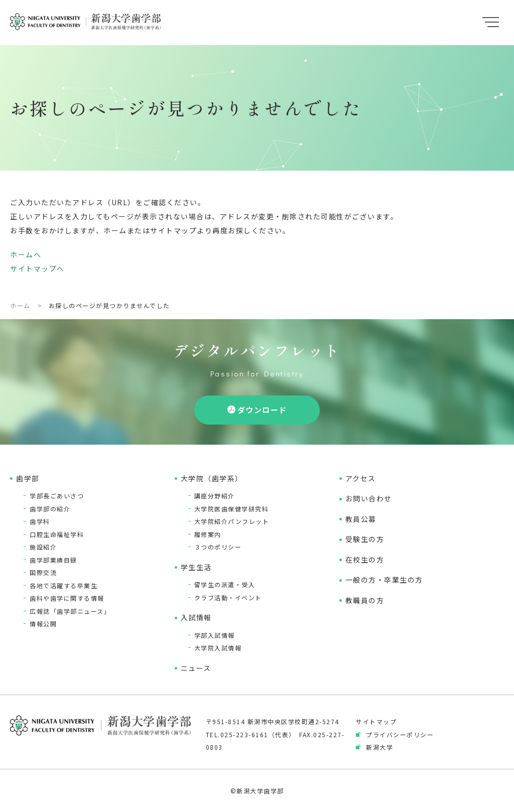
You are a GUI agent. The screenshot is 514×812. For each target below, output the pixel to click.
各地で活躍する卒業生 (63, 585)
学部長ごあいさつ (57, 496)
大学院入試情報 (218, 648)
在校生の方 (365, 560)
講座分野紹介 (215, 496)
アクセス (361, 478)
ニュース (196, 668)
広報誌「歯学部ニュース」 (70, 611)
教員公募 (361, 519)
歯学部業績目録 (53, 560)
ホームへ (26, 254)
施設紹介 (43, 547)
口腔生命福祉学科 (57, 534)
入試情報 (196, 617)
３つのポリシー (218, 547)
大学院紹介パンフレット (232, 521)
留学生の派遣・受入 (225, 584)
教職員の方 (365, 600)
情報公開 (43, 624)
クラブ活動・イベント (228, 597)
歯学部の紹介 (50, 509)
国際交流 (43, 572)
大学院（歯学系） (212, 478)
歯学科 (40, 521)
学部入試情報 (215, 635)
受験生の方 (365, 539)
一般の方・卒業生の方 (384, 580)
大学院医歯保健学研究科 (232, 509)
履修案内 (208, 534)
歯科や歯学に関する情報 (67, 598)
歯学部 (28, 478)
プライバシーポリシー (400, 734)
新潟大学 (379, 747)
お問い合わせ (369, 498)
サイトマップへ (37, 268)
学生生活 (196, 567)
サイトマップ (376, 721)
